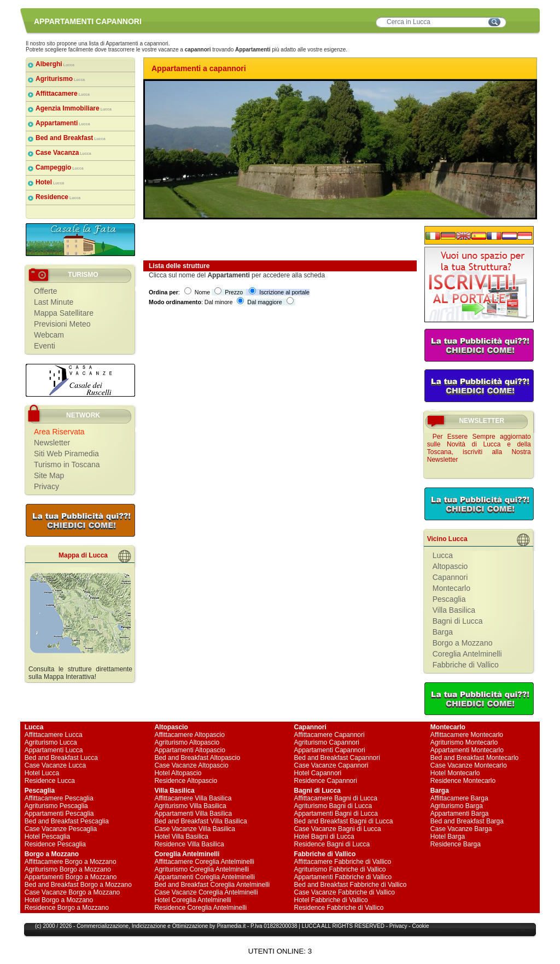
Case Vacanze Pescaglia (61, 829)
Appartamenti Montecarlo (467, 750)
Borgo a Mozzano (463, 643)
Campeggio (60, 167)
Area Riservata (59, 432)
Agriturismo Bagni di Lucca (333, 806)
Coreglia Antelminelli (467, 654)
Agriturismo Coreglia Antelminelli (202, 869)
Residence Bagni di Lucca (332, 844)
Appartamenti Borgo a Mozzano (71, 877)
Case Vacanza (63, 153)
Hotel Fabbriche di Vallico (331, 900)
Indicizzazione (149, 926)
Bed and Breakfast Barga (467, 821)
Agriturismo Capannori (327, 742)
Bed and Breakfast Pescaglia (67, 821)
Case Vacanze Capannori (331, 765)
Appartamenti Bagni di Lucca (336, 814)
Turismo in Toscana (67, 464)
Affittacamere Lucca (54, 735)
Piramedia (229, 926)
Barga (443, 632)
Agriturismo (60, 79)
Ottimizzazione (190, 926)
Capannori (450, 577)
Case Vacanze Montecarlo (469, 765)
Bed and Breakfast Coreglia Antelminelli (212, 885)
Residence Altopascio (186, 781)
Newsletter (52, 443)
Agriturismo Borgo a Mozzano (68, 869)
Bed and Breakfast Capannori (337, 758)
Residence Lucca (50, 781)
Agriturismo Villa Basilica (190, 806)
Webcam (49, 335)
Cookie (420, 926)
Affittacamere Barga (459, 798)
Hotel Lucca (42, 773)
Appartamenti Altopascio (189, 750)
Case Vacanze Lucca (56, 765)
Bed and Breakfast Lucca (61, 758)
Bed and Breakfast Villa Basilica (200, 821)
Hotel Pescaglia (47, 837)
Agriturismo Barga (457, 806)
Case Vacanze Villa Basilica (195, 829)
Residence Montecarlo (463, 781)
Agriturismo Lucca (51, 742)
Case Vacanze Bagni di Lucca (338, 829)
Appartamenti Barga (460, 814)
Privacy (46, 486)
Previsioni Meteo (62, 324)
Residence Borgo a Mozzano (67, 908)
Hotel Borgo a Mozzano (59, 900)
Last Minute (54, 302)
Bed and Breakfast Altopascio (197, 758)
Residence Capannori (326, 781)
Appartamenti (63, 123)
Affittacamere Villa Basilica (193, 798)
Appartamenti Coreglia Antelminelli (204, 877)
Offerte (46, 291)
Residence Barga (456, 844)
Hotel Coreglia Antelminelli (192, 900)
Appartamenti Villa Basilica (193, 814)
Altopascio (450, 566)
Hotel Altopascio (178, 773)
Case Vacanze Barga (461, 829)
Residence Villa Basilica (189, 844)
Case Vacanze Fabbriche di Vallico (345, 892)
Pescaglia (449, 599)
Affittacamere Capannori (329, 735)
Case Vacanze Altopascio (191, 765)
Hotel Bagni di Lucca (324, 837)
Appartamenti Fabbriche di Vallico (343, 877)
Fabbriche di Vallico (466, 665)
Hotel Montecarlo (455, 773)
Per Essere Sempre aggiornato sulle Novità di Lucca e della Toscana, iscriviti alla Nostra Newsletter (479, 448)
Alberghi (55, 64)
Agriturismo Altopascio (187, 742)
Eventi (45, 346)
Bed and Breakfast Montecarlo (474, 758)
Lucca (443, 555)
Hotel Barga (448, 837)
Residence (58, 197)
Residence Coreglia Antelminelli (200, 908)
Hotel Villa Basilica (181, 837)
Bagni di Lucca (458, 621)
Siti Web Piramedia (66, 454)
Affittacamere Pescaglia (59, 798)
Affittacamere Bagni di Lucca (336, 798)
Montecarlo (451, 588)
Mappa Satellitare (64, 313)
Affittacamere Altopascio (189, 735)
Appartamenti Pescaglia (59, 814)
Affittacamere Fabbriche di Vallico (343, 862)
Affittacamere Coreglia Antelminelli (204, 862)
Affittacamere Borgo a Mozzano (71, 862)
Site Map (49, 475)
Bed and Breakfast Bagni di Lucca (344, 821)
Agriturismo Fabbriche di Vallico (340, 869)
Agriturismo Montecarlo (464, 742)
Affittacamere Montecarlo (467, 735)
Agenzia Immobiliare (74, 108)
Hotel (50, 182)
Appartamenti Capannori (330, 750)
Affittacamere (63, 94)
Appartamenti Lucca (54, 750)
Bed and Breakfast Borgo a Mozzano (78, 885)
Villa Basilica (454, 610)
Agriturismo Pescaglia (56, 806)
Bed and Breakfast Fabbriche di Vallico (351, 885)
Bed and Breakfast (71, 138)
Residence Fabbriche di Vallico (339, 908)
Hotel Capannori (318, 773)
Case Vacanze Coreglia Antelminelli (206, 892)
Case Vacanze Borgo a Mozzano (72, 892)
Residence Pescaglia (55, 844)
